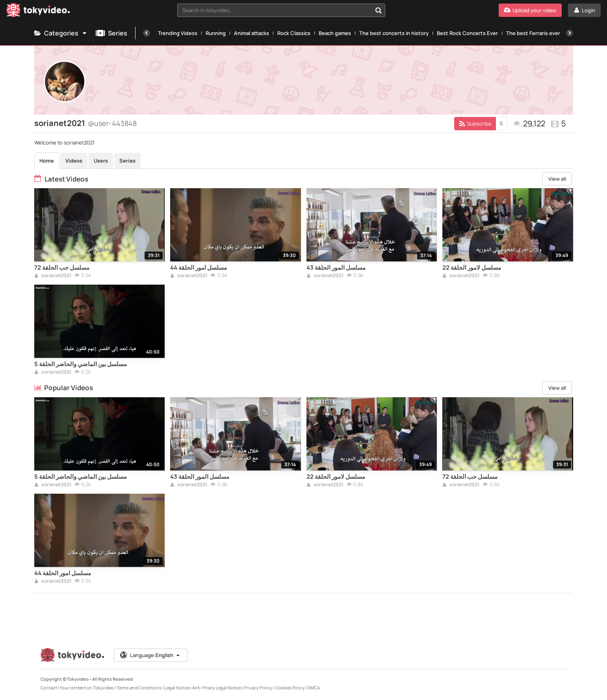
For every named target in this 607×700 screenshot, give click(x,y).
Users (101, 161)
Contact (49, 688)
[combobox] (281, 10)
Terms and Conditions (139, 688)
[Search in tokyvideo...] (379, 10)
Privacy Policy (258, 688)
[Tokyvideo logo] (38, 12)
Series (111, 33)
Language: (150, 655)
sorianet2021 (53, 276)
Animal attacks (252, 33)
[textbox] (275, 10)
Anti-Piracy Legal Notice (217, 688)
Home (47, 161)
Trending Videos (178, 33)
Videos (74, 161)
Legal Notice (177, 688)
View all (557, 179)
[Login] (584, 10)
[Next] (570, 33)
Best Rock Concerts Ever (467, 33)
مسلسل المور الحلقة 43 (336, 268)
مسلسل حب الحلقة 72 (62, 268)
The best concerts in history (394, 33)
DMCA (314, 688)
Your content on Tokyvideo (87, 688)
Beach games (335, 33)
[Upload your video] (530, 10)
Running (216, 33)
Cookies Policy (290, 688)
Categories (61, 33)
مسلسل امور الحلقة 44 (199, 268)
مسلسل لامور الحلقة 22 (472, 268)
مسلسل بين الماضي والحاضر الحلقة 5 (81, 364)
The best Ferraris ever (533, 33)
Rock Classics (294, 33)
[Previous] (147, 33)
